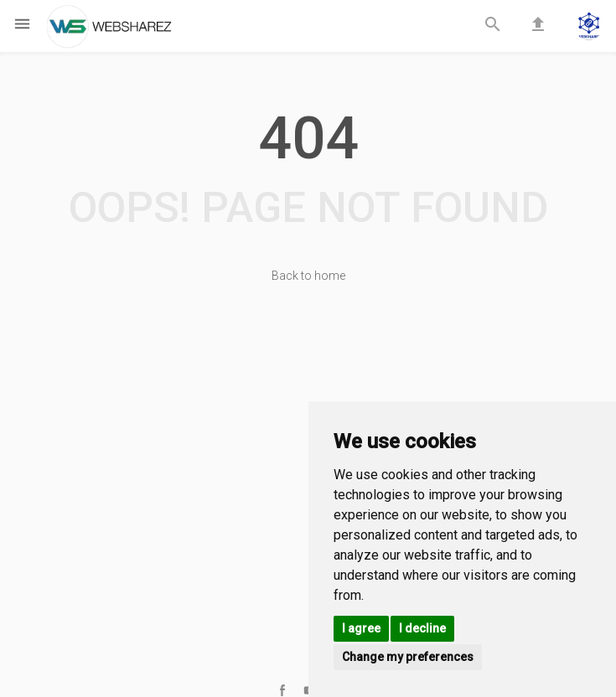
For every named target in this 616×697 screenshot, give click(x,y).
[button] (589, 28)
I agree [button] (361, 628)
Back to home (308, 276)
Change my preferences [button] (408, 657)
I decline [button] (422, 628)
